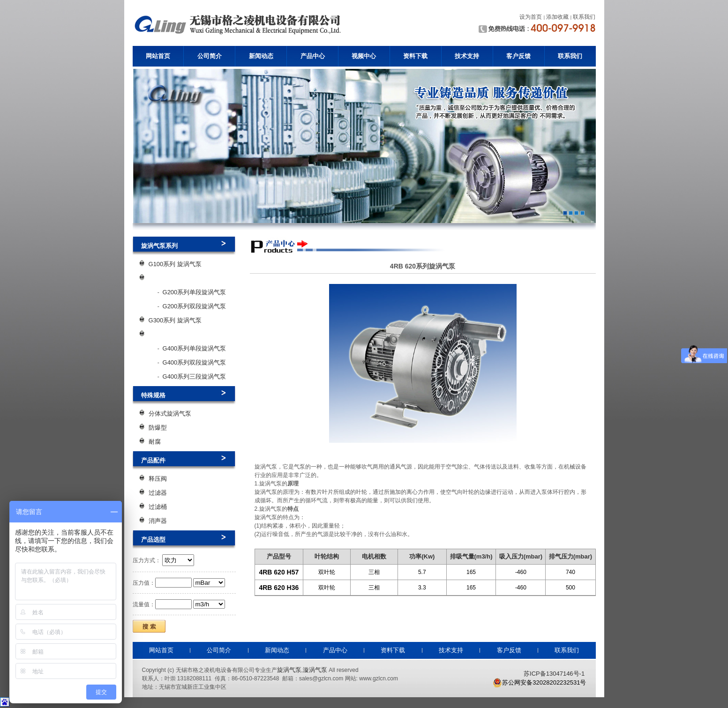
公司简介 (210, 56)
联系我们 (570, 56)
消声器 (158, 521)
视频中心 (364, 56)
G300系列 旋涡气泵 (175, 320)
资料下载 (415, 56)
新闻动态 (261, 56)
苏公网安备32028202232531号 (539, 683)
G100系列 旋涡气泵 (175, 264)
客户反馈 (518, 56)
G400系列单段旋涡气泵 (195, 348)
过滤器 (158, 493)
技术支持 (467, 56)
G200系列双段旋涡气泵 (195, 306)
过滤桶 (158, 507)
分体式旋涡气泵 (170, 414)
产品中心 (313, 56)
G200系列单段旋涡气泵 (195, 292)
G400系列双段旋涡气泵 (195, 362)
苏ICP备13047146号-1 (554, 674)
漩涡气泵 (315, 670)
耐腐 (155, 442)
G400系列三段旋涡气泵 (195, 376)
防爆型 (158, 428)
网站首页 (158, 56)
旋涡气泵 (289, 670)
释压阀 (158, 479)
